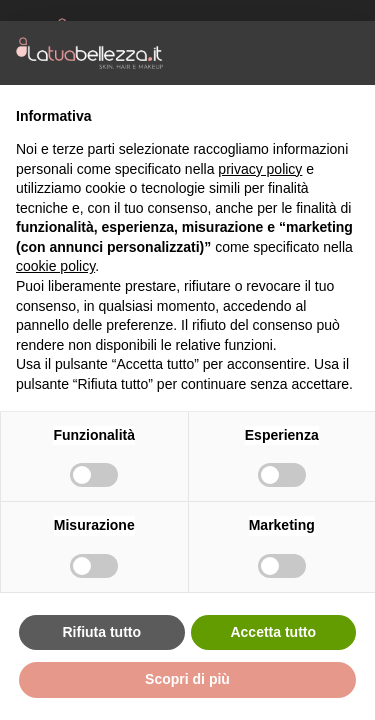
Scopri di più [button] (187, 679)
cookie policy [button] (55, 266)
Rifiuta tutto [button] (101, 632)
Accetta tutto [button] (273, 632)
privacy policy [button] (260, 169)
